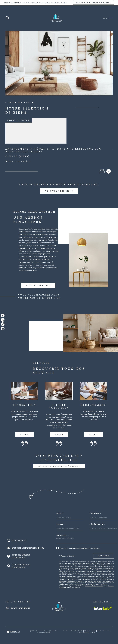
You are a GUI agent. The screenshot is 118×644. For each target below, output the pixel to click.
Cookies (92, 633)
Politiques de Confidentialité (94, 586)
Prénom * (95, 514)
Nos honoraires (69, 631)
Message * (63, 535)
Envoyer (104, 556)
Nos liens (106, 631)
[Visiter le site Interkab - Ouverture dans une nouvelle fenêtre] (103, 608)
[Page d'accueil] (56, 18)
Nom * (60, 514)
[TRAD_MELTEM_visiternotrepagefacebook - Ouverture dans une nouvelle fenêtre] (3, 315)
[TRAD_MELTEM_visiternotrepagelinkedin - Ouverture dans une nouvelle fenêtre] (3, 328)
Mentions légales (90, 631)
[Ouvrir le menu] (108, 18)
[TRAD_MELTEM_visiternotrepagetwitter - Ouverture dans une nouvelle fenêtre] (3, 320)
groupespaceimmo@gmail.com (28, 548)
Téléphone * (97, 525)
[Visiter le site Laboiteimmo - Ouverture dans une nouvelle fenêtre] (13, 632)
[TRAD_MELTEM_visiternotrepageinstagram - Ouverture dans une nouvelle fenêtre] (3, 324)
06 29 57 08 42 (19, 540)
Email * (61, 525)
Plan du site (79, 631)
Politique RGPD (83, 633)
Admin (99, 631)
